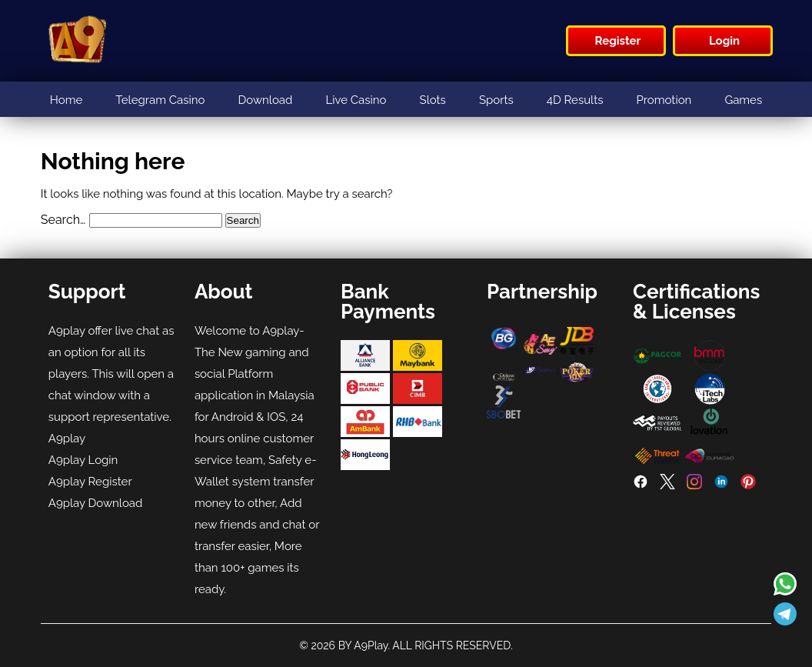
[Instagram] (694, 485)
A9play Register (90, 482)
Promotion (664, 100)
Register (617, 41)
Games (743, 100)
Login (724, 41)
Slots (433, 100)
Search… (63, 220)
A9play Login (83, 460)
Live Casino (356, 100)
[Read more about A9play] (785, 585)
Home (66, 100)
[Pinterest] (748, 485)
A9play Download (96, 503)
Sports (496, 100)
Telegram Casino (160, 100)
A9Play (371, 645)
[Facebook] (641, 485)
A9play (67, 439)
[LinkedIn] (721, 485)
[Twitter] (667, 485)
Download (266, 100)
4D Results (575, 100)
